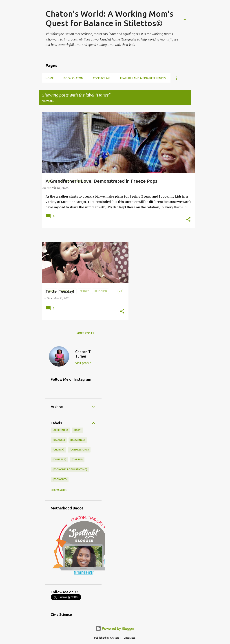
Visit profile (83, 363)
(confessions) (79, 450)
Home (50, 78)
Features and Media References (143, 78)
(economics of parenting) (70, 469)
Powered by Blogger (115, 628)
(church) (58, 450)
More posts (85, 333)
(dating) (77, 459)
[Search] (189, 14)
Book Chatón (73, 78)
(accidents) (60, 430)
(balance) (59, 440)
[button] (188, 220)
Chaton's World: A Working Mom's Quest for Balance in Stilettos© (109, 18)
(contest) (59, 459)
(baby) (77, 430)
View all (48, 101)
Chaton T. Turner (83, 354)
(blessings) (78, 440)
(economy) (60, 479)
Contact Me (102, 78)
